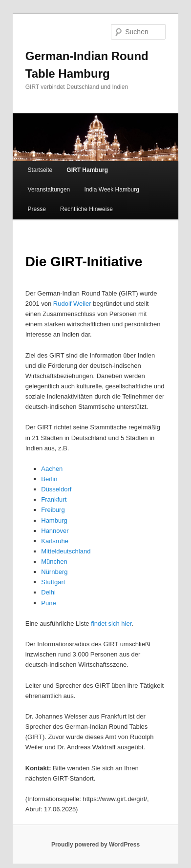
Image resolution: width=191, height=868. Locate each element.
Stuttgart (53, 582)
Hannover (55, 531)
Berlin (49, 479)
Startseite (40, 170)
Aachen (52, 469)
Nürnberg (54, 572)
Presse (37, 209)
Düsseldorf (56, 489)
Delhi (48, 592)
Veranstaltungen (49, 190)
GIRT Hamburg (87, 170)
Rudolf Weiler (72, 304)
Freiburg (53, 510)
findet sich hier (111, 624)
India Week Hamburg (112, 190)
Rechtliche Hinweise (86, 209)
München (54, 561)
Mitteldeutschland (66, 551)
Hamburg (54, 520)
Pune (48, 603)
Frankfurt (54, 499)
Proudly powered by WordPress (95, 845)
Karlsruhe (55, 541)
